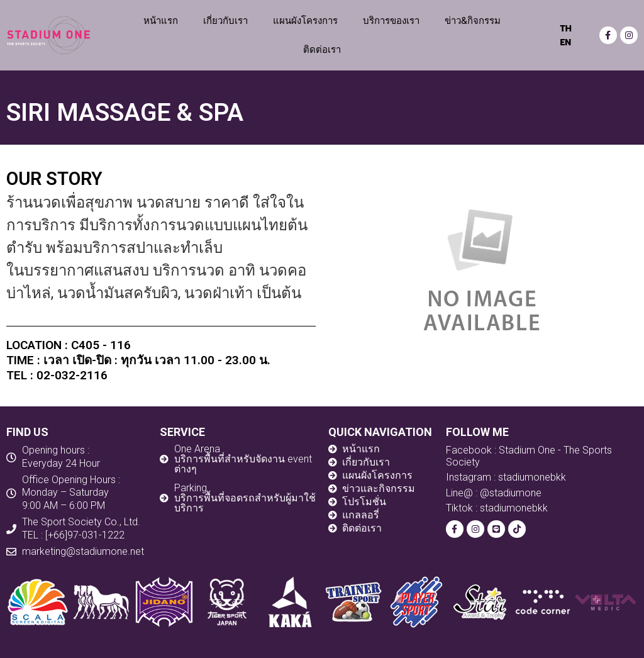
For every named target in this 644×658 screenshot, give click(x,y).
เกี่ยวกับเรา (225, 21)
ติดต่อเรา (322, 50)
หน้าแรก (161, 21)
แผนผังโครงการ (305, 21)
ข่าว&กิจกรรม (473, 21)
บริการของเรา (391, 21)
